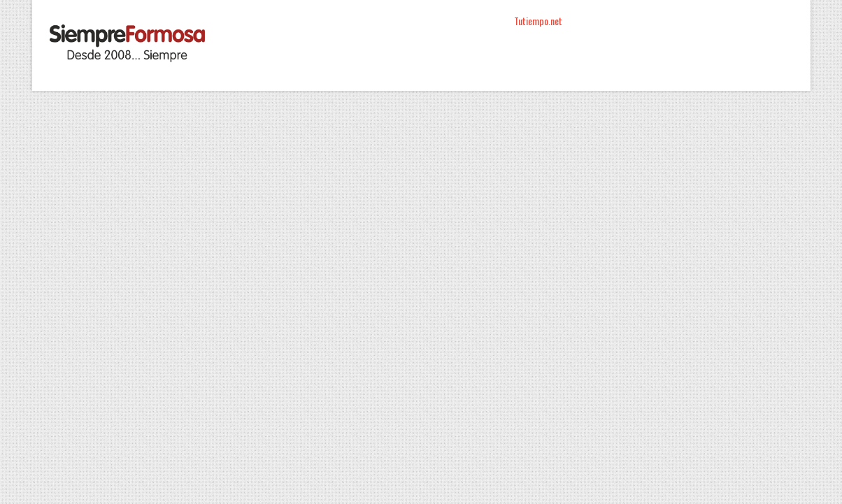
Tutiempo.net (538, 21)
